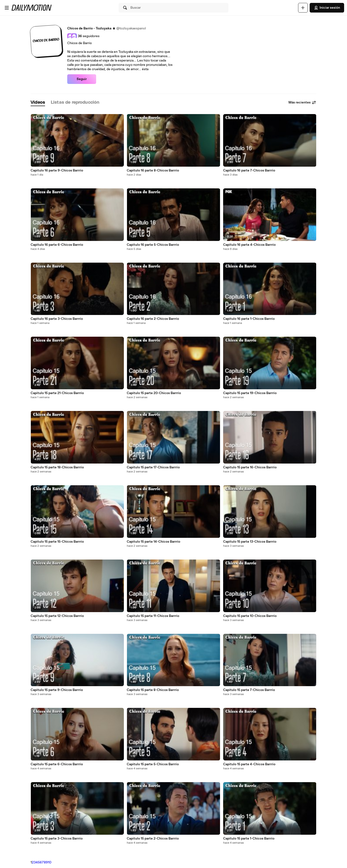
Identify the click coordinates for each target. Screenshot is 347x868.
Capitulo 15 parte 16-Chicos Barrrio (250, 467)
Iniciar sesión (327, 8)
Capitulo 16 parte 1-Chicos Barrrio (249, 319)
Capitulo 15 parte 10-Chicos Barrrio (250, 616)
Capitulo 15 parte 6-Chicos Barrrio (57, 764)
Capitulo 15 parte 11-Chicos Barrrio (153, 616)
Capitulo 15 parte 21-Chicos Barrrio (57, 393)
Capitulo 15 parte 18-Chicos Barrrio (57, 467)
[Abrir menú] (7, 8)
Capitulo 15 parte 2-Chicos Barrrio (153, 839)
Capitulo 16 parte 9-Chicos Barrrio (57, 171)
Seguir (82, 79)
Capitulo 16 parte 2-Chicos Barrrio (153, 319)
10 (50, 862)
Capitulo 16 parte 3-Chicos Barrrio (57, 319)
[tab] (38, 103)
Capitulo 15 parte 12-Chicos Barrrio (57, 616)
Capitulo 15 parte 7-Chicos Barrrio (249, 690)
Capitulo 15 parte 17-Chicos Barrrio (153, 467)
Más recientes (302, 103)
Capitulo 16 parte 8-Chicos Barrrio (153, 171)
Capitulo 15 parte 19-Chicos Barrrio (250, 393)
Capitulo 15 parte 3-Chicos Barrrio (57, 839)
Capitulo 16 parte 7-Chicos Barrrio (249, 171)
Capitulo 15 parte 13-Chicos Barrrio (250, 542)
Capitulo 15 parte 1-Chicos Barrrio (249, 839)
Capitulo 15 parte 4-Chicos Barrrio (249, 764)
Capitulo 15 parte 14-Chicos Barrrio (153, 542)
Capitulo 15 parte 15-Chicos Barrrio (57, 542)
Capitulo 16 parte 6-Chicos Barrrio (57, 245)
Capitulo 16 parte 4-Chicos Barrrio (249, 245)
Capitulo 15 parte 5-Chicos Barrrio (153, 764)
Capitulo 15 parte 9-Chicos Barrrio (57, 690)
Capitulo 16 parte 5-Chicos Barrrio (153, 245)
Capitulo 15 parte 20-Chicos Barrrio (154, 393)
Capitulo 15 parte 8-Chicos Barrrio (153, 690)
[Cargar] (303, 8)
